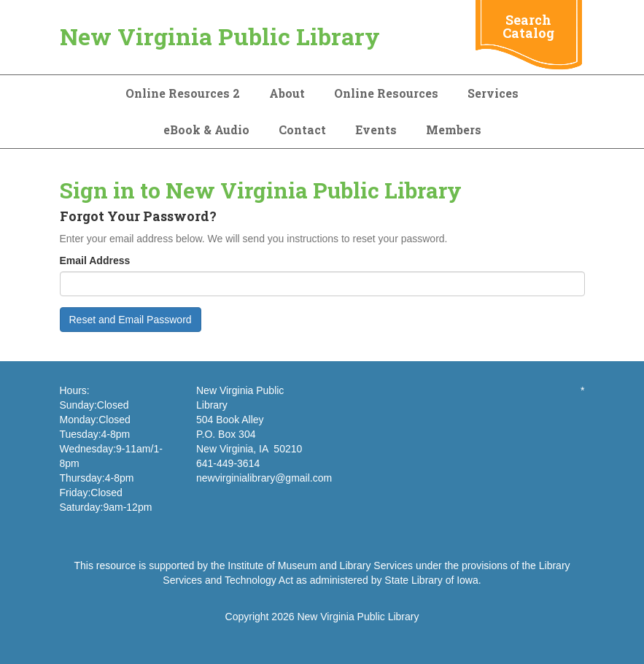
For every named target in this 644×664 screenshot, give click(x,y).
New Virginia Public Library (220, 36)
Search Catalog (528, 26)
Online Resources (386, 93)
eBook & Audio (206, 130)
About (287, 93)
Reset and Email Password (131, 320)
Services (493, 93)
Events (376, 130)
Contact (302, 130)
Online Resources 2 (183, 93)
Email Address (95, 260)
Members (454, 130)
